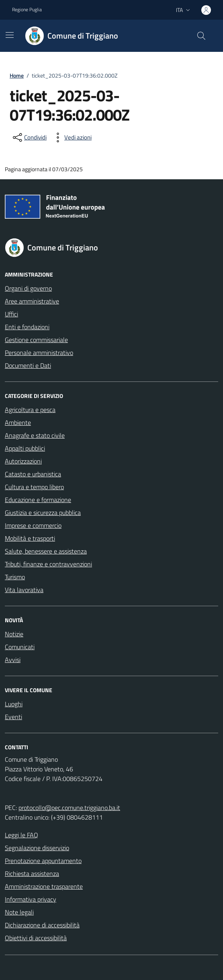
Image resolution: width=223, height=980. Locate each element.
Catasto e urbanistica (33, 474)
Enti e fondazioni (27, 327)
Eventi (13, 717)
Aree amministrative (32, 301)
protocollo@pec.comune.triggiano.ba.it (69, 808)
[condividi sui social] (29, 137)
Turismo (15, 577)
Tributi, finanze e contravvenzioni (48, 564)
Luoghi (14, 704)
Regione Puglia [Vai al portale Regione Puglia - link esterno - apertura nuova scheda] (27, 10)
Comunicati (20, 647)
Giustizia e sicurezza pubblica (43, 513)
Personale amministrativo (39, 353)
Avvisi (13, 660)
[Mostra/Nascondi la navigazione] (10, 35)
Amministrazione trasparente (44, 886)
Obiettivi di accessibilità (36, 938)
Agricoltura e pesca (30, 410)
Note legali (19, 912)
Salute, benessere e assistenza (46, 551)
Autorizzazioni (23, 461)
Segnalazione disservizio (37, 848)
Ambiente (18, 422)
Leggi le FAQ (21, 835)
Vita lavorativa (24, 590)
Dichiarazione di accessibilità (42, 925)
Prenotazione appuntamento (43, 861)
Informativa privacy (31, 899)
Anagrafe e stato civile (35, 435)
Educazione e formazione (38, 500)
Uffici (11, 314)
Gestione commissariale (36, 340)
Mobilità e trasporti (30, 538)
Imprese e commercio (33, 525)
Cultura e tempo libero (34, 487)
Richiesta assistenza (32, 873)
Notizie (14, 634)
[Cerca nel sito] (201, 36)
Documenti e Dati (28, 365)
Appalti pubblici (25, 448)
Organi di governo (28, 288)
